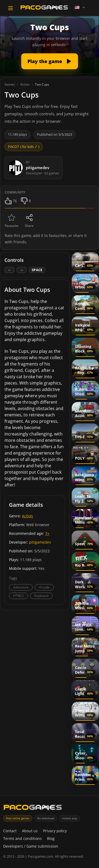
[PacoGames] (33, 807)
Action (27, 516)
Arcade (44, 587)
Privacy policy (55, 831)
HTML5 (18, 596)
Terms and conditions (22, 838)
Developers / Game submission (31, 846)
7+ (47, 533)
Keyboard (41, 596)
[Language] (80, 7)
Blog (51, 838)
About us (30, 831)
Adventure (21, 587)
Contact (10, 831)
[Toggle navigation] (11, 8)
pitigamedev (40, 542)
